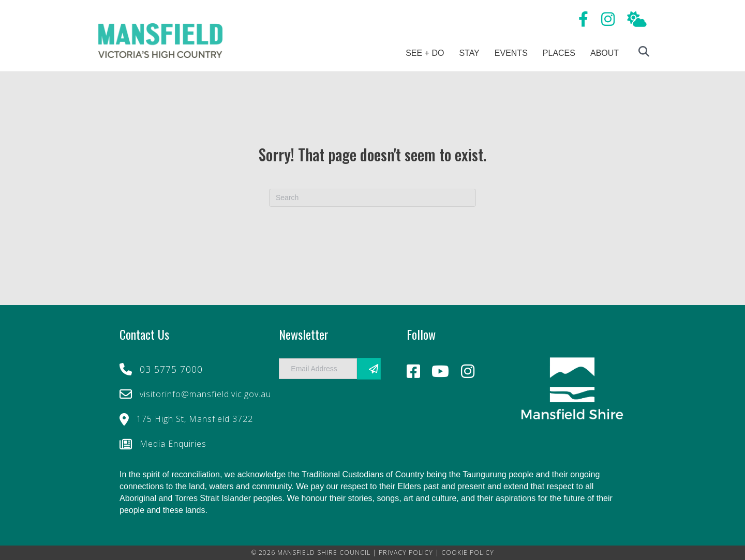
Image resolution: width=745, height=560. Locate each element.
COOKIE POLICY (468, 553)
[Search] (373, 198)
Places (559, 53)
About (605, 53)
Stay (469, 53)
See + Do (425, 53)
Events (511, 53)
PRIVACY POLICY (406, 553)
